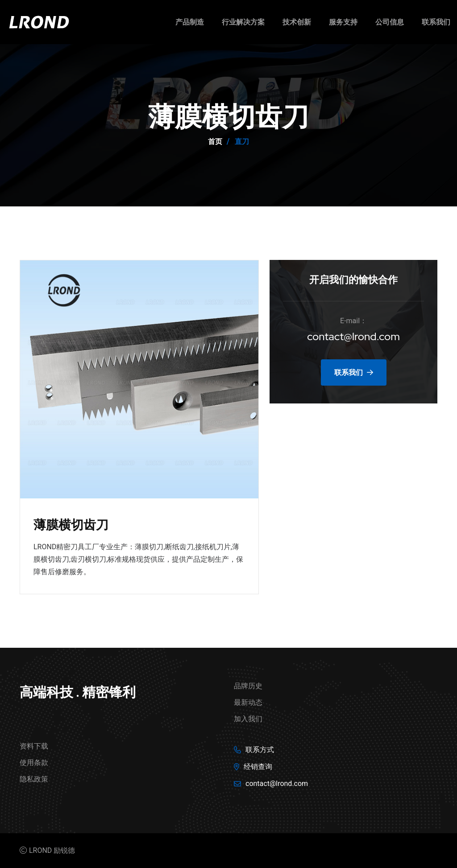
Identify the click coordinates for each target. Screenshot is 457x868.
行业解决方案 (243, 22)
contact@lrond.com (354, 336)
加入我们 (248, 719)
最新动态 (248, 702)
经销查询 (258, 767)
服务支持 (343, 22)
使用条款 (34, 763)
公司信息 (390, 22)
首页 (215, 142)
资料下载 (34, 746)
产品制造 (190, 22)
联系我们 (436, 22)
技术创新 (297, 22)
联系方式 (260, 750)
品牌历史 (248, 686)
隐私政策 (34, 779)
